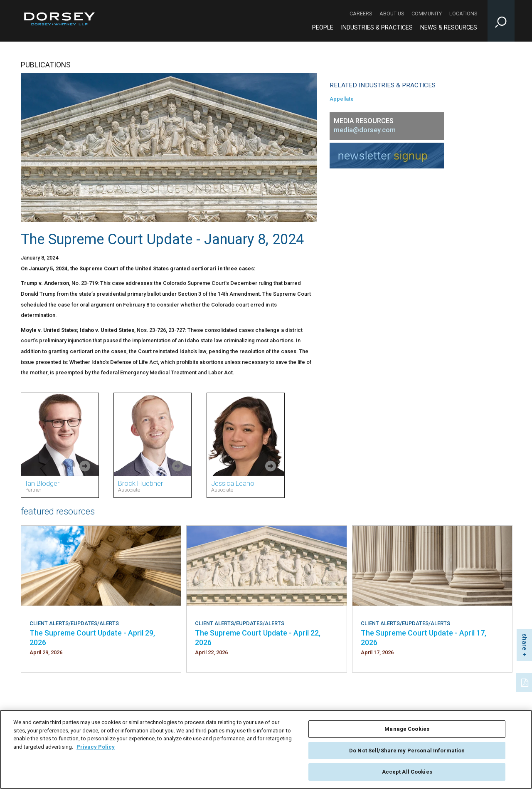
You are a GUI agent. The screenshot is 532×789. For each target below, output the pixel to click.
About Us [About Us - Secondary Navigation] (392, 14)
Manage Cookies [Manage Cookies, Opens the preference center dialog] (407, 729)
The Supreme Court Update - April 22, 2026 (258, 637)
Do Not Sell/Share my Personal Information (407, 751)
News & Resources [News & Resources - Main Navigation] (449, 28)
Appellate (342, 99)
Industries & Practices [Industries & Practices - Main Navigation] (377, 28)
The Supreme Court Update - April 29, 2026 (92, 637)
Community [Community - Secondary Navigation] (427, 14)
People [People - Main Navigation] (323, 28)
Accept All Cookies (407, 772)
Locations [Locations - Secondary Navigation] (463, 14)
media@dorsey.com (365, 130)
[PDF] (525, 682)
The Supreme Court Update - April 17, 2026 (424, 637)
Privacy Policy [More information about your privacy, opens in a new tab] (96, 747)
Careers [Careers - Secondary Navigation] (361, 14)
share (525, 642)
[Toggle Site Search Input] (501, 21)
